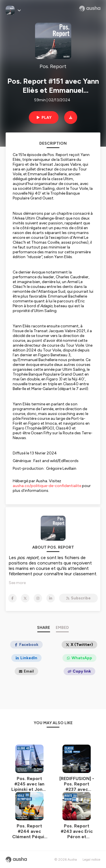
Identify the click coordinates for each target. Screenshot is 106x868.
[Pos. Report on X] (25, 598)
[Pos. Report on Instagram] (38, 598)
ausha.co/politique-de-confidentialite (47, 486)
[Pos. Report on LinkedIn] (51, 598)
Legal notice (91, 859)
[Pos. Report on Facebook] (12, 598)
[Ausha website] (90, 9)
